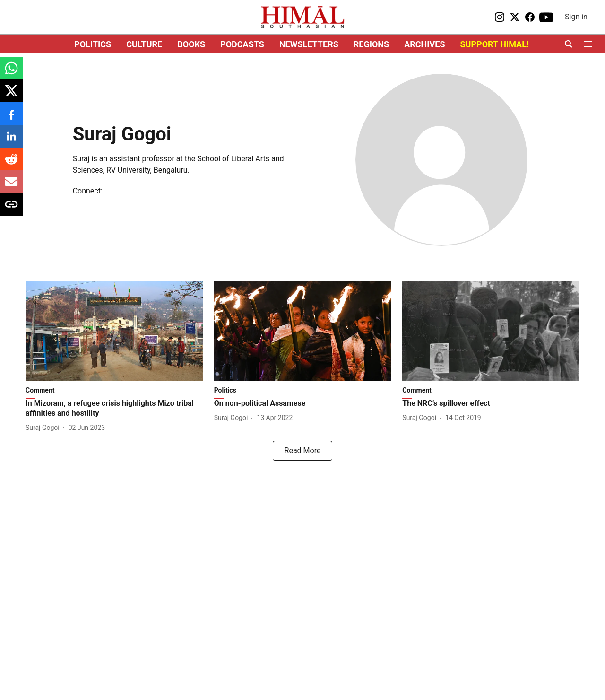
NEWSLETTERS (309, 44)
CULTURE (144, 44)
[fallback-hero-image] (114, 331)
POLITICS (93, 44)
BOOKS (191, 44)
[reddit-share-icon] (11, 164)
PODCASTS (242, 44)
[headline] (114, 409)
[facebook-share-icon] (11, 118)
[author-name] (44, 428)
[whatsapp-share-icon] (11, 73)
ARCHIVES (424, 44)
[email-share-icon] (11, 187)
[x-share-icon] (11, 96)
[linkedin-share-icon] (11, 141)
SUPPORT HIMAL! (495, 44)
